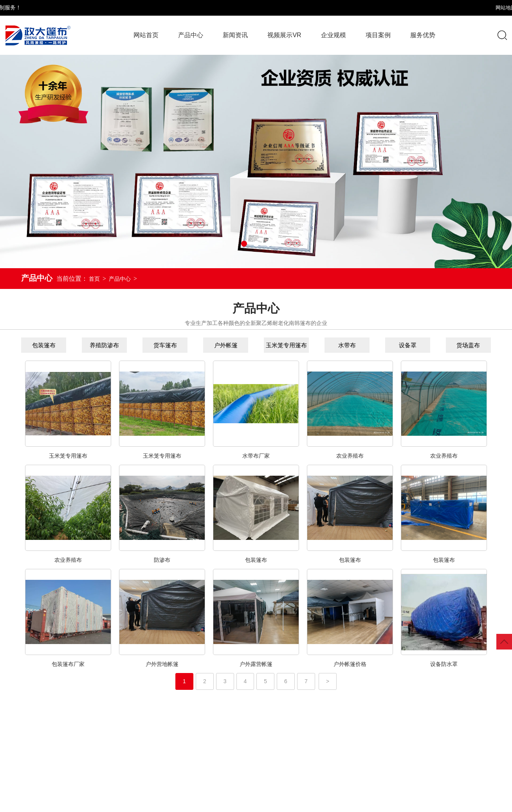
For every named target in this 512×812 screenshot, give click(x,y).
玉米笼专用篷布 (273, 345)
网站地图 (456, 8)
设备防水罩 (444, 673)
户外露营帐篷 (256, 673)
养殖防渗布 (91, 345)
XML (481, 8)
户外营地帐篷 (162, 673)
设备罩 (394, 345)
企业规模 (334, 35)
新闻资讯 (235, 35)
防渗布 (162, 569)
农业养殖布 (350, 465)
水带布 (333, 345)
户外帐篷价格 (350, 673)
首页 (94, 279)
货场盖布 (455, 345)
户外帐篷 (212, 345)
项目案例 (378, 35)
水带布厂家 (256, 465)
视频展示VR (284, 35)
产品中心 (120, 279)
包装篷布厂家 (68, 673)
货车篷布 (151, 345)
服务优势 (423, 35)
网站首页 (146, 35)
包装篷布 (30, 345)
